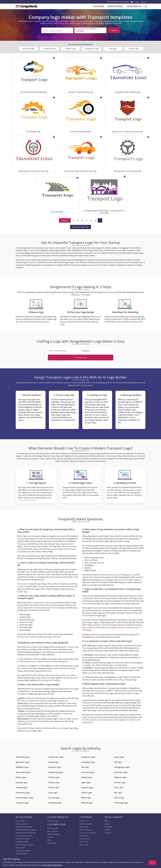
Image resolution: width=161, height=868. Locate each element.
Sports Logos (119, 797)
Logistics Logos (71, 48)
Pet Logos (118, 761)
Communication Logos (25, 797)
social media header (105, 719)
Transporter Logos (49, 48)
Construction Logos (56, 756)
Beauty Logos (21, 776)
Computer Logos (22, 802)
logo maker (27, 535)
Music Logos (119, 756)
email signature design (115, 627)
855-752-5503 (124, 2)
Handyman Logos (88, 756)
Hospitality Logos (88, 761)
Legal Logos (86, 782)
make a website (88, 627)
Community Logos (23, 792)
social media (100, 627)
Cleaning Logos (22, 787)
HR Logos (85, 766)
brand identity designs (91, 659)
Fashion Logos (54, 776)
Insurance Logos (88, 771)
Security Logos (120, 782)
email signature (120, 719)
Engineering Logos (56, 771)
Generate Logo (81, 357)
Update (114, 30)
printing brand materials (51, 679)
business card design (49, 700)
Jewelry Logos (87, 776)
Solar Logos (119, 787)
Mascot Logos (87, 792)
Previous (65, 220)
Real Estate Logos (121, 771)
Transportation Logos (92, 48)
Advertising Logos (23, 756)
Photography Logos (122, 766)
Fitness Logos (54, 787)
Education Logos (55, 766)
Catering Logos (22, 782)
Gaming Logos (54, 797)
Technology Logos (121, 802)
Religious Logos (120, 776)
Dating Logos (54, 761)
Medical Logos (87, 802)
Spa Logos (118, 792)
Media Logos (86, 797)
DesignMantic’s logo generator (33, 602)
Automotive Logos (28, 48)
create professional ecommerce (47, 607)
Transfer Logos (134, 48)
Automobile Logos (23, 771)
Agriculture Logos (23, 761)
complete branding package (124, 634)
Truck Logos (113, 48)
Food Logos (53, 792)
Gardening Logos (55, 802)
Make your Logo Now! (80, 226)
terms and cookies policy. (52, 865)
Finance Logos (54, 782)
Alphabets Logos (22, 766)
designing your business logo (67, 646)
